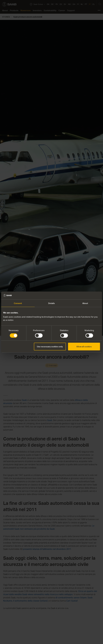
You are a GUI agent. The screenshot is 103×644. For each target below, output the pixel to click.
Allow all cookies (84, 347)
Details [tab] (52, 303)
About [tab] (85, 303)
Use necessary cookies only (50, 347)
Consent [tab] (18, 303)
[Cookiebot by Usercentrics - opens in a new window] (88, 296)
